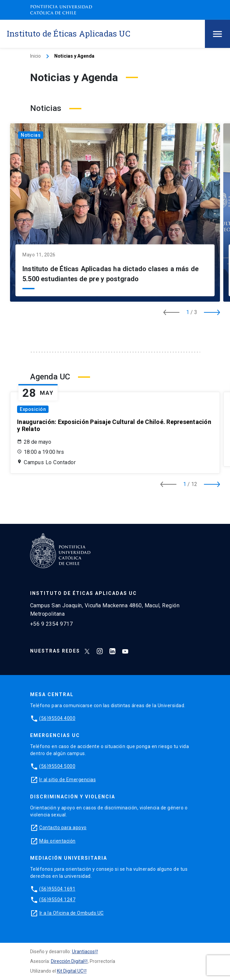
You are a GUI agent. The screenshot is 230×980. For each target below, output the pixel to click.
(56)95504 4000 (57, 718)
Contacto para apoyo (63, 828)
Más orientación (57, 841)
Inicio (35, 56)
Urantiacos (83, 952)
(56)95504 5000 (57, 766)
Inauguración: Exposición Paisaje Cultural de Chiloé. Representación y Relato (114, 425)
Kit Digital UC (70, 971)
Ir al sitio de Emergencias (67, 780)
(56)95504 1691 (57, 889)
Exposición (33, 409)
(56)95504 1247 (57, 900)
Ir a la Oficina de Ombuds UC (72, 913)
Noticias (31, 135)
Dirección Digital (68, 961)
